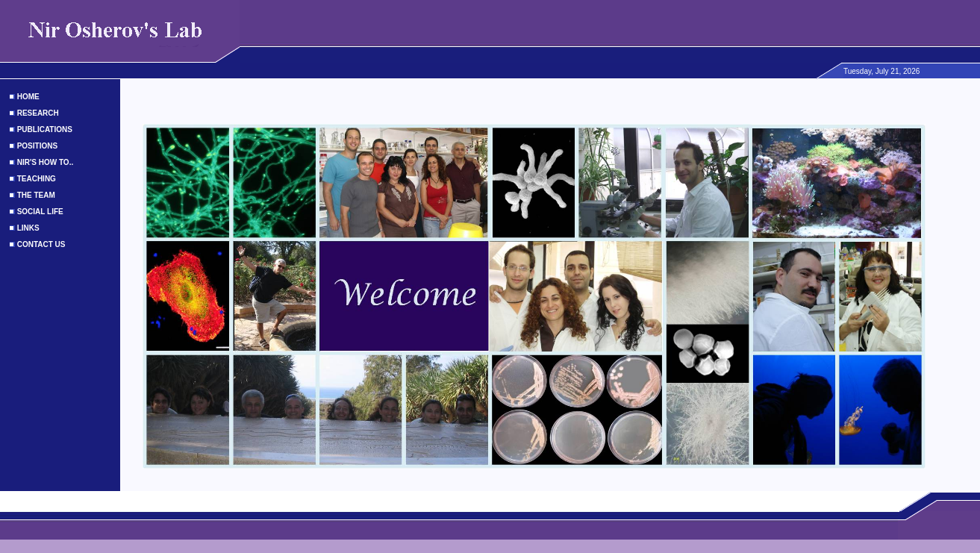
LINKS (28, 228)
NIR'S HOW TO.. (46, 162)
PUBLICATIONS (45, 129)
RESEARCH (38, 113)
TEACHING (37, 179)
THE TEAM (36, 195)
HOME (28, 97)
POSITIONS (37, 146)
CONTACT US (41, 244)
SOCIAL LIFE (40, 212)
